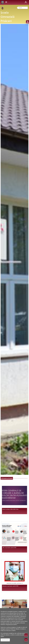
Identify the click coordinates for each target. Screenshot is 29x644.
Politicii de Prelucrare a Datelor (8, 631)
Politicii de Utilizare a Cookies (17, 629)
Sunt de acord (5, 640)
